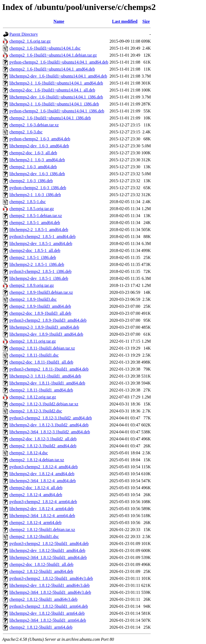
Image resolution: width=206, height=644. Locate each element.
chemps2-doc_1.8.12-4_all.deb (36, 488)
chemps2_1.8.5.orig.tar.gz (32, 209)
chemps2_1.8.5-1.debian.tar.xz (36, 216)
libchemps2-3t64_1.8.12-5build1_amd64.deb (48, 557)
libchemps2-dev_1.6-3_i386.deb (37, 174)
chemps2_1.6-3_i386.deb (31, 181)
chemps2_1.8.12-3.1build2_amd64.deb (43, 446)
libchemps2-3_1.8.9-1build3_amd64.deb (44, 327)
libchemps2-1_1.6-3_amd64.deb (37, 160)
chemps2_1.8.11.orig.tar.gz (33, 341)
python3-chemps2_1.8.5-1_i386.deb (41, 271)
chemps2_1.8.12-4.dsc (29, 453)
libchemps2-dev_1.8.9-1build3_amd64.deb (46, 334)
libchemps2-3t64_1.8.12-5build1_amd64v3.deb (50, 592)
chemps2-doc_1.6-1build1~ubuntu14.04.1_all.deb (52, 90)
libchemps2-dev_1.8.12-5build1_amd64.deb (47, 550)
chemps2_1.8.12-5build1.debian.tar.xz (42, 530)
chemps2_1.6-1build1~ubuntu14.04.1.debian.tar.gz (53, 55)
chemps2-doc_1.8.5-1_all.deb (35, 250)
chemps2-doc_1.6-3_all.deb (33, 153)
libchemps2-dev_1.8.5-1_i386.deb (39, 278)
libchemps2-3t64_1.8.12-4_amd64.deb (43, 481)
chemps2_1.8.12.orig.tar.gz (33, 397)
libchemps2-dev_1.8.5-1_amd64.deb (41, 244)
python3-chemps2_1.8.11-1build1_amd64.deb (49, 369)
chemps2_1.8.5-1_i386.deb (33, 257)
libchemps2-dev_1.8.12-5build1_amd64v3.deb (49, 585)
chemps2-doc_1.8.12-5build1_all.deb (41, 564)
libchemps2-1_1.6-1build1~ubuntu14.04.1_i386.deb (54, 104)
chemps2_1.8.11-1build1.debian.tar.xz (42, 348)
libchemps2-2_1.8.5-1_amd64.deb (39, 230)
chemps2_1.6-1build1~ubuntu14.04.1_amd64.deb (52, 69)
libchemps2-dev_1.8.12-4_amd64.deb (42, 474)
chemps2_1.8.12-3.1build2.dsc (36, 411)
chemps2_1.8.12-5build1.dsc (34, 537)
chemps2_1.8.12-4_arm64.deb (35, 523)
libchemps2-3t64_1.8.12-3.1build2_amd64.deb (50, 432)
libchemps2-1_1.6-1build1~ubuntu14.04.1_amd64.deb (56, 83)
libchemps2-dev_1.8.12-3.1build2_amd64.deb (49, 425)
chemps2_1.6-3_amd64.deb (33, 167)
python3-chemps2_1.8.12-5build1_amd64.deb (49, 544)
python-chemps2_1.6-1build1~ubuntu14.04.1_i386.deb (57, 111)
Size (146, 21)
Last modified (125, 21)
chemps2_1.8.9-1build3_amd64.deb (40, 306)
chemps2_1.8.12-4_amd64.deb (36, 495)
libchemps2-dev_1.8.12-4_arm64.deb (42, 509)
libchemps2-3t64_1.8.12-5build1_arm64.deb (48, 620)
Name (59, 21)
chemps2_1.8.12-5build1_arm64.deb (41, 627)
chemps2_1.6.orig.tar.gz (30, 41)
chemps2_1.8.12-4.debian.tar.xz (37, 460)
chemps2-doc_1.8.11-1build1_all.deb (41, 362)
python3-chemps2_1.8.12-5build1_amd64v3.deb (51, 578)
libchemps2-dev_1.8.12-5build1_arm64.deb (47, 613)
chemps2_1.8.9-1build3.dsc (33, 299)
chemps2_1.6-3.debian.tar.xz (34, 125)
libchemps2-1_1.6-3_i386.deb (35, 195)
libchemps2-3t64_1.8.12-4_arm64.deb (42, 516)
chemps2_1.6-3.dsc (26, 132)
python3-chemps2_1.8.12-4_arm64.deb (43, 502)
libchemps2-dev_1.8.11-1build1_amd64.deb (47, 383)
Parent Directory (24, 34)
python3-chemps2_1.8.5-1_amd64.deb (43, 237)
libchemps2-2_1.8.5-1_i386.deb (37, 264)
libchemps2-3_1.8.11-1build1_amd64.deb (45, 376)
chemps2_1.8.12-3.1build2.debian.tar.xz (44, 404)
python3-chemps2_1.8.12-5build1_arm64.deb (49, 606)
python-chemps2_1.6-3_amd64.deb (40, 139)
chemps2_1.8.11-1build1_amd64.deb (41, 390)
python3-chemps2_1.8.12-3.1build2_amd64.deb (51, 418)
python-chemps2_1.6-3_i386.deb (38, 188)
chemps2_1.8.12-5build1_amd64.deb (41, 571)
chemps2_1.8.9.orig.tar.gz (32, 285)
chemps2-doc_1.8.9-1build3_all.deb (40, 313)
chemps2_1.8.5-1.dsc (28, 202)
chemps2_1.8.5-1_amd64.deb (35, 223)
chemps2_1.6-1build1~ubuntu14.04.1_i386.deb (50, 118)
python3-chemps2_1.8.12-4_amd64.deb (44, 467)
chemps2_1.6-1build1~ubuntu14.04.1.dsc (45, 48)
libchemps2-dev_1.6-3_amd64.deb (39, 146)
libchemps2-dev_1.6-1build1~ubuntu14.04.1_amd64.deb (58, 76)
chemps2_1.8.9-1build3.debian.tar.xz (41, 292)
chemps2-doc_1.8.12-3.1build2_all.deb (43, 439)
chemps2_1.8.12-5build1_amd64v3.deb (43, 599)
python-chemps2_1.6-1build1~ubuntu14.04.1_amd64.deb (59, 62)
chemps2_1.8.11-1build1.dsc (34, 355)
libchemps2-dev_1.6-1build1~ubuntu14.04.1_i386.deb (56, 97)
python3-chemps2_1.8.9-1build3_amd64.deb (48, 320)
